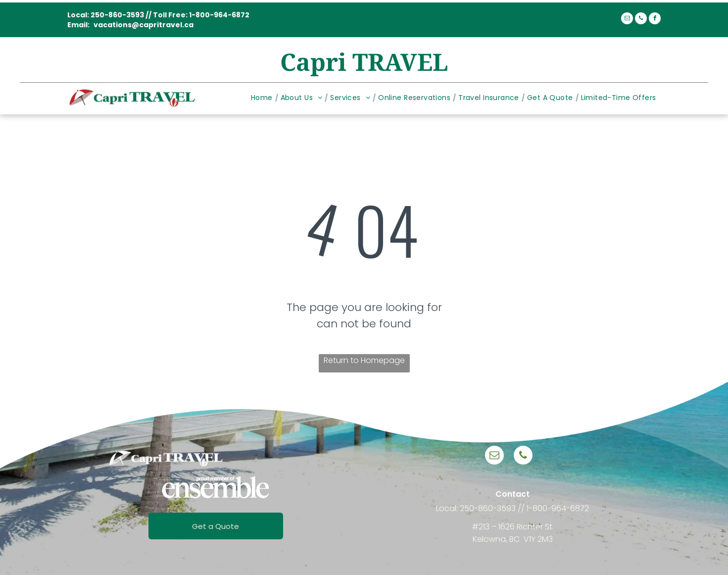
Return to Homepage (364, 360)
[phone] (641, 20)
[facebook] (655, 20)
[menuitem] (263, 98)
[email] (627, 20)
